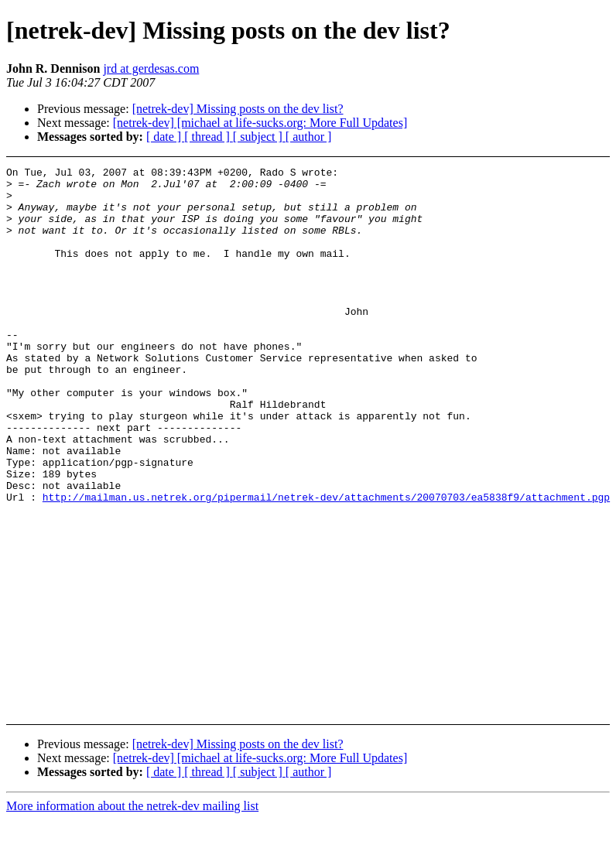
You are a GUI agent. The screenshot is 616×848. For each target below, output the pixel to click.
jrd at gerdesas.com (151, 68)
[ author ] (309, 137)
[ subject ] (259, 137)
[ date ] (165, 137)
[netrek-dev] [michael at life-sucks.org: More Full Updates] (260, 123)
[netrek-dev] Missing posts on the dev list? (238, 109)
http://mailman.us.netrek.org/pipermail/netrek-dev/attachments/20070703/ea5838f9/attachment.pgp (326, 564)
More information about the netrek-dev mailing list (132, 806)
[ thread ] (209, 137)
